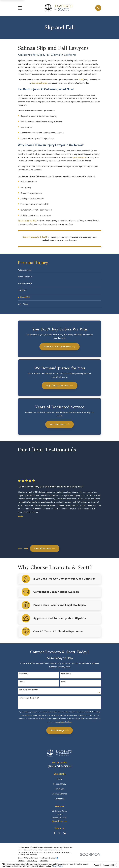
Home (60, 781)
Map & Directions (60, 824)
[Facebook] (54, 835)
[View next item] (26, 551)
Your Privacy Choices (49, 860)
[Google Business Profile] (65, 835)
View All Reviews (45, 551)
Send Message (60, 733)
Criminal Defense (59, 796)
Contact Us (60, 801)
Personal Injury (60, 786)
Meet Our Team (59, 427)
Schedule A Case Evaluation (60, 349)
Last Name (66, 676)
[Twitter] (60, 835)
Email (64, 684)
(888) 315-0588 (59, 769)
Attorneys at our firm (27, 221)
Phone (22, 684)
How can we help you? (29, 700)
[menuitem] (59, 270)
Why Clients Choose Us (59, 388)
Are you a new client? (28, 692)
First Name (24, 676)
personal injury (79, 157)
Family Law (60, 791)
